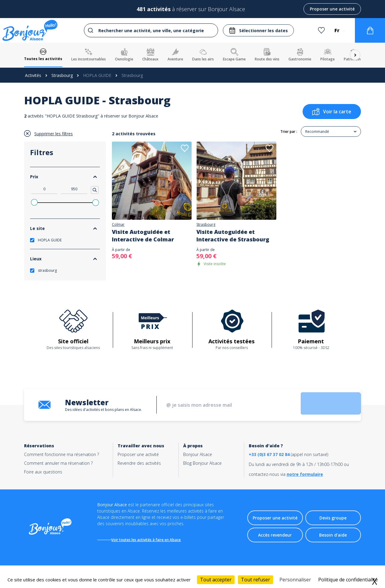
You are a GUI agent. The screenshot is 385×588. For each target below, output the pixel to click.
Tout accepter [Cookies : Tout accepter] (216, 580)
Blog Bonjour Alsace (202, 463)
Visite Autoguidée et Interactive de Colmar (143, 236)
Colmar (118, 225)
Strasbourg (62, 75)
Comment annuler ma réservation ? (58, 463)
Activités (33, 75)
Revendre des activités (139, 463)
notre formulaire (305, 474)
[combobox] (150, 30)
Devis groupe (333, 519)
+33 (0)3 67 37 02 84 (269, 454)
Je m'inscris (323, 405)
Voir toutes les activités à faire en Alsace (149, 540)
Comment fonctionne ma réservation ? (62, 454)
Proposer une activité (332, 9)
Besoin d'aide (333, 536)
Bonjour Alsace (198, 454)
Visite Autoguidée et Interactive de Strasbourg (233, 236)
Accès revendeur (275, 536)
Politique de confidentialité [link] (348, 580)
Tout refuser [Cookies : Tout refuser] (256, 580)
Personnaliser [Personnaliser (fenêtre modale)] (295, 580)
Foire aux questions (43, 472)
